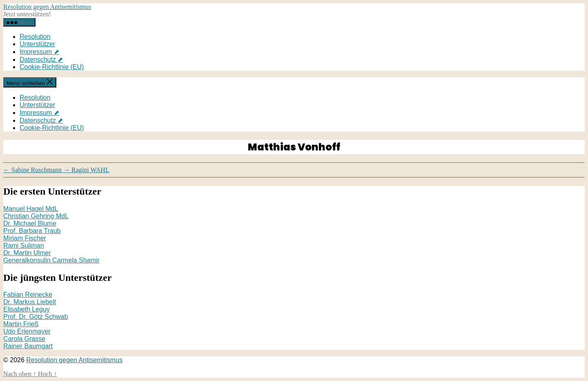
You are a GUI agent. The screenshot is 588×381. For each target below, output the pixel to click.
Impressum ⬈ (39, 52)
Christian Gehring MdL (36, 216)
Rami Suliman (24, 245)
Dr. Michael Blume (30, 223)
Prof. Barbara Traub (32, 231)
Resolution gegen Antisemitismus (47, 7)
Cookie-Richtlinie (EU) (52, 67)
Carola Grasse (24, 339)
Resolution (35, 37)
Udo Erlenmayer (27, 331)
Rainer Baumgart (28, 346)
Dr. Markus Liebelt (30, 302)
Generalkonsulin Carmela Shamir (51, 260)
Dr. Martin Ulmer (27, 253)
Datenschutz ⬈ (41, 59)
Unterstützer (37, 44)
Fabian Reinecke (28, 295)
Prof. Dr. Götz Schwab (36, 317)
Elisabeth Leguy (27, 309)
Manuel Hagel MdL (31, 209)
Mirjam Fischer (25, 238)
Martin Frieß (21, 324)
